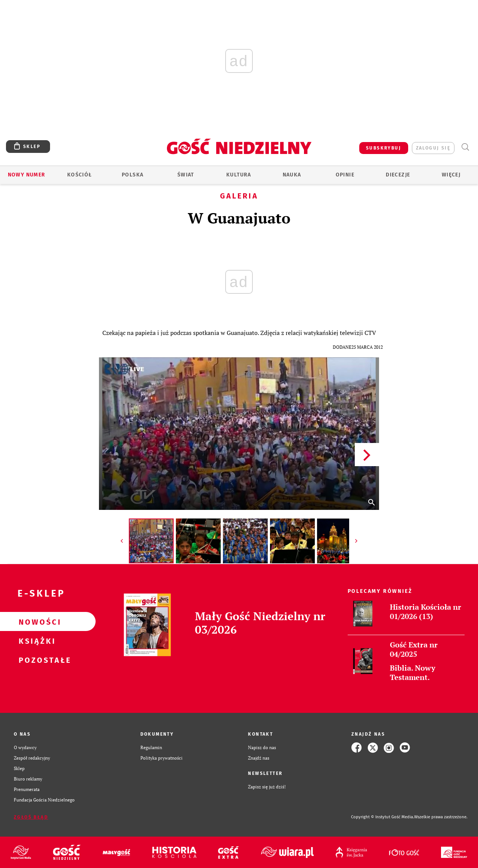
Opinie (345, 175)
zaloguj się (433, 148)
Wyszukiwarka (465, 147)
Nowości (36, 622)
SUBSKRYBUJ (384, 148)
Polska (133, 175)
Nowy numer (27, 175)
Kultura (239, 175)
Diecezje (398, 175)
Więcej (451, 175)
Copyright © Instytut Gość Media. (383, 817)
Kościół (80, 175)
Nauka (292, 175)
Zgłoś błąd (31, 817)
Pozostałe (36, 660)
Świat (186, 175)
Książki (36, 641)
